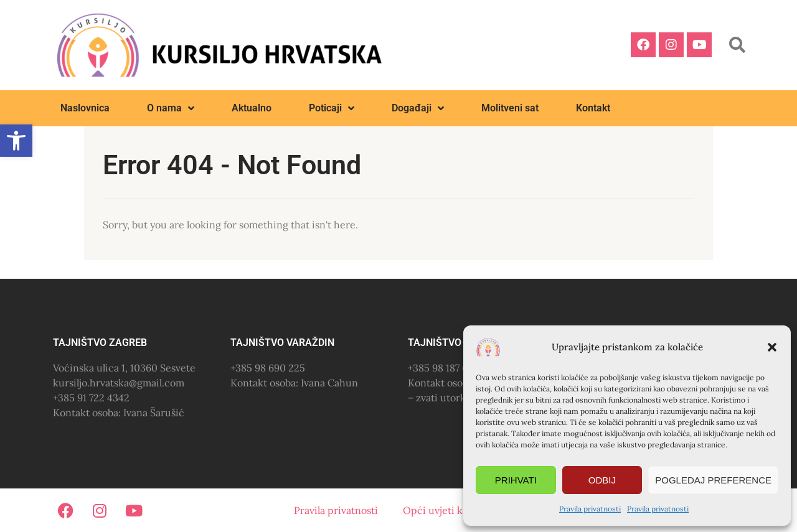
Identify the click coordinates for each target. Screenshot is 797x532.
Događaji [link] (418, 108)
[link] (16, 141)
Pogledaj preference (713, 480)
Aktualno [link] (252, 108)
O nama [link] (171, 108)
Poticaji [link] (332, 108)
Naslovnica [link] (85, 108)
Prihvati (516, 480)
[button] (772, 347)
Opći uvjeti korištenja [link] (453, 510)
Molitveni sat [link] (510, 108)
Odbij (602, 480)
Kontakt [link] (593, 108)
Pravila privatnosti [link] (590, 509)
